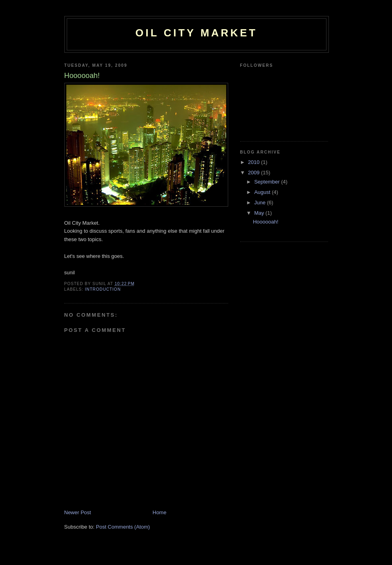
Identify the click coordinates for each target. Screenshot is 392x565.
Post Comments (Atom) (123, 527)
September (268, 182)
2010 (255, 162)
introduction (103, 289)
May (260, 213)
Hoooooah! (266, 222)
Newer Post (78, 512)
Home (160, 512)
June (261, 203)
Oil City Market (196, 33)
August (263, 192)
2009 (255, 173)
